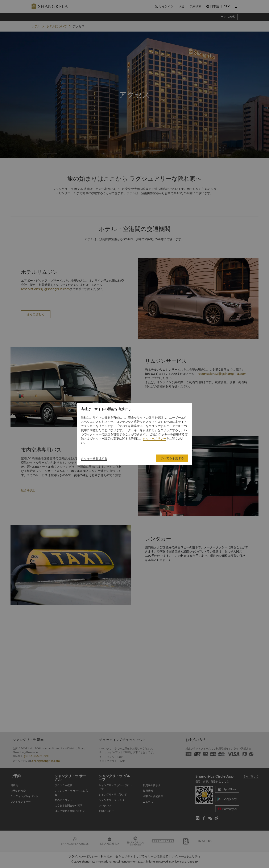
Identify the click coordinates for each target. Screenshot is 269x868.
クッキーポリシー (154, 439)
